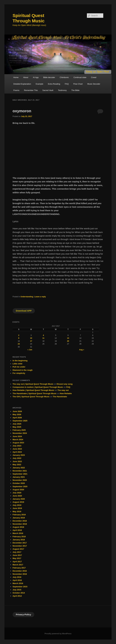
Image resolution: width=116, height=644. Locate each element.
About (26, 77)
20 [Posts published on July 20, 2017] (68, 341)
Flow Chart (78, 84)
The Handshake (60, 397)
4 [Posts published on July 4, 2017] (43, 335)
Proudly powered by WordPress (58, 634)
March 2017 (18, 565)
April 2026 (17, 418)
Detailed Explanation (22, 84)
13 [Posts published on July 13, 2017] (68, 338)
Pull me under (19, 367)
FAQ (67, 84)
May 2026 (17, 414)
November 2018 (20, 524)
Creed (94, 77)
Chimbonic (64, 77)
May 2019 (17, 512)
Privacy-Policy (24, 614)
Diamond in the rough (23, 370)
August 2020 (18, 490)
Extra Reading (54, 84)
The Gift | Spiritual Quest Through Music (31, 397)
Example (40, 84)
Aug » (82, 350)
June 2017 (17, 555)
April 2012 (17, 596)
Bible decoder (49, 77)
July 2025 (17, 424)
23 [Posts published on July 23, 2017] (19, 344)
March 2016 (18, 583)
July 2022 (17, 458)
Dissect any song (65, 384)
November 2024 (20, 433)
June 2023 (17, 449)
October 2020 (19, 483)
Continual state (80, 77)
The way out (63, 390)
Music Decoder (94, 84)
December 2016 (20, 571)
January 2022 (19, 468)
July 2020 (17, 493)
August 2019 (18, 502)
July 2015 (17, 590)
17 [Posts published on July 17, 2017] (31, 341)
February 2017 (19, 568)
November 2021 (20, 471)
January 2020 (19, 499)
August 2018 (18, 527)
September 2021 (20, 474)
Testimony (62, 90)
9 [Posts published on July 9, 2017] (19, 338)
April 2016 (17, 580)
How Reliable (66, 393)
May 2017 (17, 558)
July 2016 (17, 577)
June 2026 (17, 411)
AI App (36, 77)
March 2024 (18, 440)
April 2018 (17, 530)
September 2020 (20, 486)
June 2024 (17, 436)
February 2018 (19, 537)
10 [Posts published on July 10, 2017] (31, 338)
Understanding (27, 297)
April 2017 (17, 562)
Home (16, 77)
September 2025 (20, 421)
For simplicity (19, 373)
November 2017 (20, 546)
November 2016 (20, 574)
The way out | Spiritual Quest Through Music (33, 384)
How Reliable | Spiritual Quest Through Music (33, 390)
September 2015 (20, 587)
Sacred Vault (48, 90)
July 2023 (17, 446)
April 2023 (17, 452)
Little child (17, 364)
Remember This (31, 90)
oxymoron (22, 111)
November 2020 (20, 480)
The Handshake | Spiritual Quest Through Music (35, 393)
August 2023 (18, 443)
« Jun (30, 350)
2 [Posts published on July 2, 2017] (19, 335)
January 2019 (19, 518)
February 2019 (19, 515)
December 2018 (20, 521)
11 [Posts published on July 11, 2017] (43, 338)
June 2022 (17, 461)
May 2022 (17, 465)
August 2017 (18, 549)
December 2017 (20, 543)
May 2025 (17, 427)
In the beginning (20, 361)
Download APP (24, 311)
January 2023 (19, 455)
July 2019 (17, 505)
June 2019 (17, 508)
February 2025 (19, 430)
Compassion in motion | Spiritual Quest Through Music (38, 387)
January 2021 (19, 477)
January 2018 (19, 540)
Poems (16, 90)
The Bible (75, 90)
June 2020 (17, 496)
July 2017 (17, 552)
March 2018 (18, 533)
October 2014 (19, 593)
